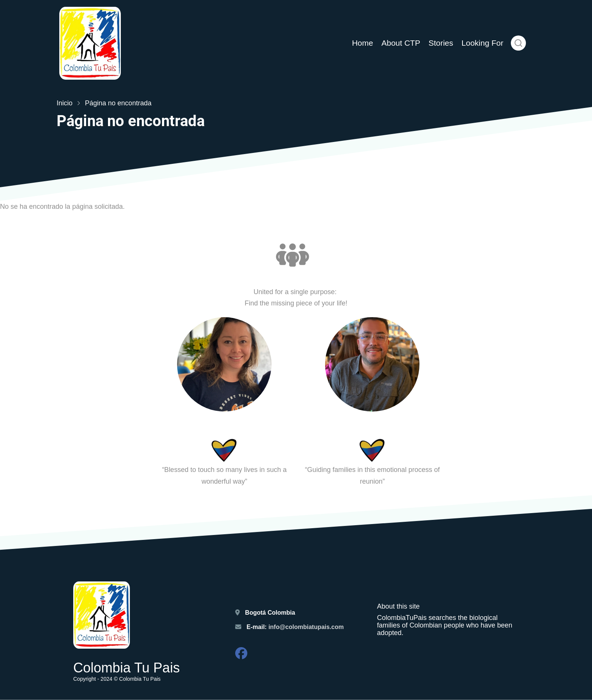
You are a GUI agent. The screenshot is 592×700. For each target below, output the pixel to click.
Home (362, 43)
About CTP (401, 43)
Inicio (65, 103)
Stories (441, 43)
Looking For (482, 43)
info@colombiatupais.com (307, 627)
